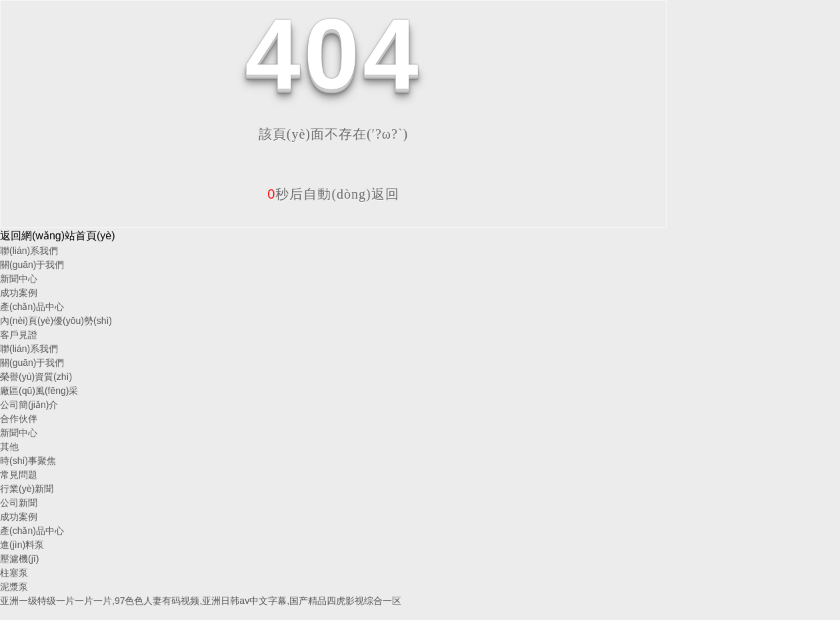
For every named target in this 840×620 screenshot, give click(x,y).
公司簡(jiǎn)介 (29, 405)
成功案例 (19, 293)
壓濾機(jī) (19, 559)
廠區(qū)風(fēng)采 (39, 391)
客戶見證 (19, 335)
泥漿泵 (14, 587)
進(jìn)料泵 (22, 545)
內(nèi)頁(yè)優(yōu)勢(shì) (56, 321)
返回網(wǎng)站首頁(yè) (58, 236)
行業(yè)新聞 (27, 489)
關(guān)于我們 (32, 265)
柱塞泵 (14, 573)
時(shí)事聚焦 (28, 461)
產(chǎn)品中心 (32, 307)
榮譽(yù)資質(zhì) (36, 377)
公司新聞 (19, 503)
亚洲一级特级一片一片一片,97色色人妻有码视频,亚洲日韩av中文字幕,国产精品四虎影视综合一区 (201, 601)
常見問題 (19, 475)
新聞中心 (19, 279)
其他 (9, 447)
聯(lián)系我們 (29, 251)
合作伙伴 (19, 419)
